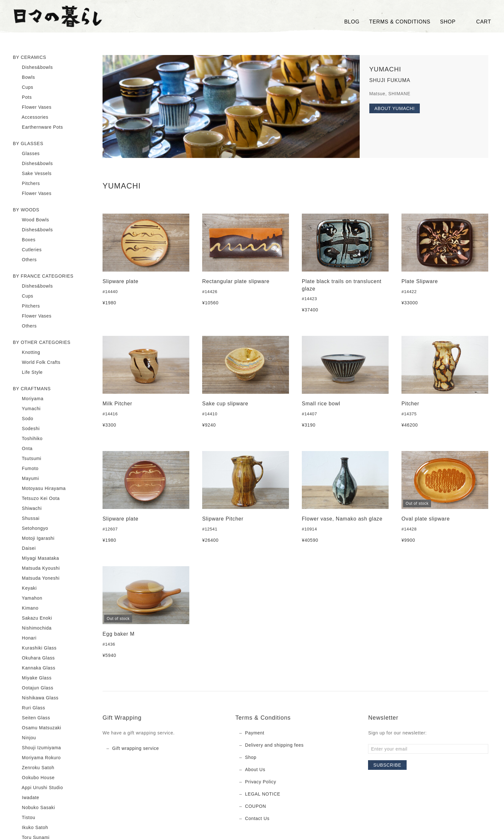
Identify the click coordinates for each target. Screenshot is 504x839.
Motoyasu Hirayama (39, 489)
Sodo (23, 419)
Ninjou (24, 738)
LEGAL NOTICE (263, 794)
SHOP (448, 22)
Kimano (26, 608)
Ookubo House (34, 778)
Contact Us (257, 818)
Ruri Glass (29, 708)
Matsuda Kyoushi (36, 568)
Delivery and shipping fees (274, 745)
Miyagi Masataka (36, 558)
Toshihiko (28, 439)
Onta (23, 449)
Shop (251, 757)
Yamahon (28, 598)
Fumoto (26, 469)
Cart (478, 22)
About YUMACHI (395, 108)
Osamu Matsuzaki (37, 728)
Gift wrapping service (135, 748)
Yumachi (27, 409)
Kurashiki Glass (35, 648)
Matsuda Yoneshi (36, 578)
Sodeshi (26, 429)
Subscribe (387, 765)
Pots (22, 97)
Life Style (28, 373)
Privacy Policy (261, 782)
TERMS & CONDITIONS (400, 22)
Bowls (24, 78)
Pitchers (26, 184)
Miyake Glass (32, 678)
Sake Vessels (32, 174)
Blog (352, 22)
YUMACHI (385, 69)
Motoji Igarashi (34, 539)
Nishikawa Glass (36, 698)
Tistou (24, 818)
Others (25, 260)
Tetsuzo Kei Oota (36, 499)
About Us (255, 770)
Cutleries (27, 250)
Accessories (31, 117)
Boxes (24, 240)
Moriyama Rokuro (37, 758)
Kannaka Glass (34, 668)
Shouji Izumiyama (37, 748)
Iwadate (26, 798)
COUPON (256, 806)
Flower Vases (32, 107)
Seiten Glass (32, 718)
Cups (23, 88)
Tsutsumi (27, 459)
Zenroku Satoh (34, 768)
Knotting (27, 353)
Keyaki (25, 588)
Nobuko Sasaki (34, 808)
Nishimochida (32, 628)
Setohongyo (31, 529)
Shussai (26, 519)
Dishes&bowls (33, 68)
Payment (255, 733)
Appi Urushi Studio (38, 788)
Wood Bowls (31, 220)
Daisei (24, 549)
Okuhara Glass (34, 658)
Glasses (26, 154)
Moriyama (28, 399)
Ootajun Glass (33, 688)
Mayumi (26, 479)
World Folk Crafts (37, 363)
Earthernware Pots (38, 127)
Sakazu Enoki (32, 618)
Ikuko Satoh (31, 828)
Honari (25, 638)
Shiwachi (27, 509)
